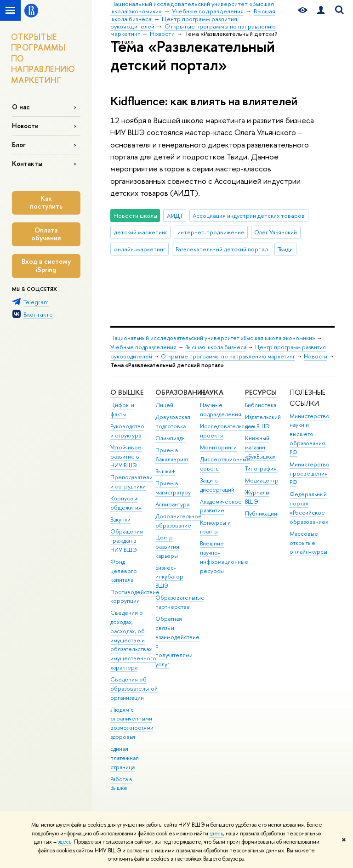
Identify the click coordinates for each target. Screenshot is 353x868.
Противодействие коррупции (135, 597)
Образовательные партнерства (180, 602)
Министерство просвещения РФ (310, 474)
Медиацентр (262, 480)
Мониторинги (218, 447)
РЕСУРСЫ (261, 392)
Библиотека (261, 405)
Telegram (36, 302)
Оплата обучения (46, 234)
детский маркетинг (141, 232)
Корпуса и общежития (126, 503)
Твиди (285, 249)
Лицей (164, 405)
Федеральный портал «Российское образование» (309, 508)
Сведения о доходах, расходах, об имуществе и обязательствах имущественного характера (133, 640)
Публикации (261, 513)
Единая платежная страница (125, 758)
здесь (216, 834)
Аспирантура (172, 504)
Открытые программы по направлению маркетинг (228, 356)
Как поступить (46, 203)
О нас (21, 107)
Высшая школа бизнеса (216, 347)
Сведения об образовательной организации (134, 689)
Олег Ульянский (276, 232)
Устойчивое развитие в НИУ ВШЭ (126, 457)
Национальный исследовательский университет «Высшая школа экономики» (213, 338)
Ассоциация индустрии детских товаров (249, 216)
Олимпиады (171, 438)
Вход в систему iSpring (46, 266)
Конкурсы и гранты (215, 527)
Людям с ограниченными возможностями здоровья (132, 723)
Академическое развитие (221, 506)
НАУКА (212, 392)
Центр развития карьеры (167, 547)
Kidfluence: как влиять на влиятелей (204, 101)
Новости (25, 126)
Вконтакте (38, 314)
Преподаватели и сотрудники (131, 482)
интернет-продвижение (211, 232)
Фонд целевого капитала (124, 571)
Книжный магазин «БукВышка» (260, 447)
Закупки (120, 519)
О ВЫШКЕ (127, 392)
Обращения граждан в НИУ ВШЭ (127, 541)
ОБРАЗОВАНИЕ (180, 392)
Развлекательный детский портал (222, 249)
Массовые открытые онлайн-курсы (308, 543)
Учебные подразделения (143, 347)
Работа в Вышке (121, 784)
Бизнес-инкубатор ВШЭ (169, 577)
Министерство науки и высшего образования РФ (310, 434)
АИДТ (175, 216)
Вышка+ (165, 471)
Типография (261, 468)
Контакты (27, 163)
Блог (19, 145)
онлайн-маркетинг (140, 249)
